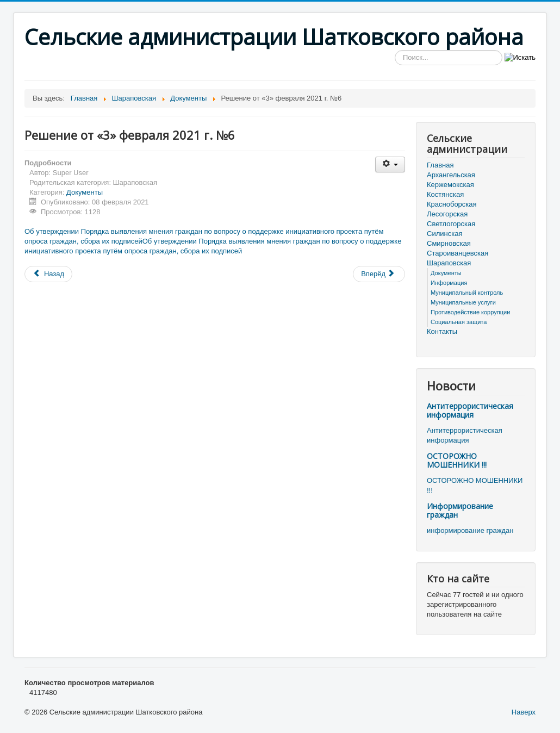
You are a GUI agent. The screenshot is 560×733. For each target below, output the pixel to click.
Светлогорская (451, 224)
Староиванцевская (458, 253)
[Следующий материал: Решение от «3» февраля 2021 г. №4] (379, 274)
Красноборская (452, 204)
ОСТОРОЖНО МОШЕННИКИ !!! (457, 460)
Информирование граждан (460, 510)
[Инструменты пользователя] (390, 164)
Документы (85, 192)
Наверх (524, 712)
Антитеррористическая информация (470, 410)
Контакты (442, 331)
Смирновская (449, 243)
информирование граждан (470, 530)
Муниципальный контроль (467, 293)
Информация (449, 283)
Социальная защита (459, 322)
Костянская (445, 194)
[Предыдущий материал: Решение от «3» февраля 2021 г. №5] (48, 274)
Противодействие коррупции (470, 312)
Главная (440, 165)
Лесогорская (447, 214)
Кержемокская (450, 185)
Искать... (395, 50)
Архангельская (451, 175)
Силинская (444, 234)
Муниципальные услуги (463, 302)
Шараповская (449, 263)
